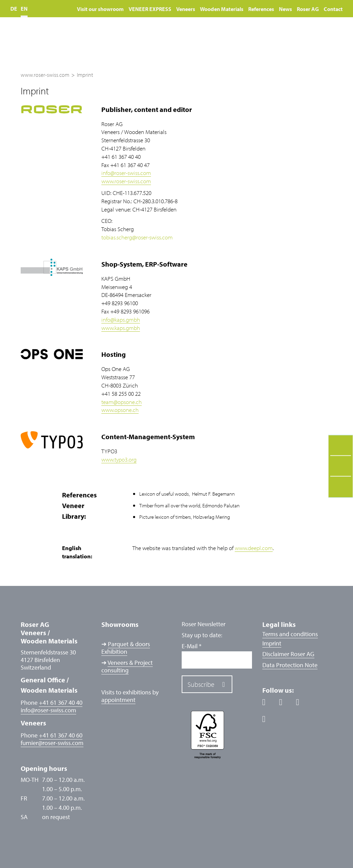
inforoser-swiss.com (126, 173)
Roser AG (308, 9)
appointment (118, 700)
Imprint (272, 643)
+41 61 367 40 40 (61, 702)
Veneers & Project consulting (127, 666)
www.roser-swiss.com (126, 181)
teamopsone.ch (122, 402)
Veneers (186, 9)
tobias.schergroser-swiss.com (137, 237)
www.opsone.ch (120, 410)
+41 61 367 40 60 (61, 735)
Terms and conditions (290, 634)
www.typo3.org (119, 459)
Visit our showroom (100, 9)
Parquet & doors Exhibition (126, 648)
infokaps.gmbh (121, 319)
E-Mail (191, 646)
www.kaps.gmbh (121, 328)
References (261, 9)
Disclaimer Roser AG (288, 654)
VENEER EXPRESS (150, 9)
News (285, 9)
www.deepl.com (254, 548)
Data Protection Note (290, 665)
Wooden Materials (222, 9)
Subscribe (201, 684)
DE (14, 9)
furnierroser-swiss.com (52, 743)
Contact (333, 9)
